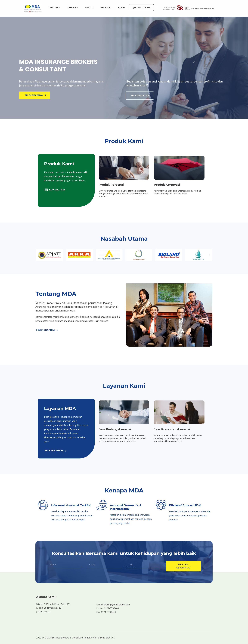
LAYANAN (72, 7)
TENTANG (54, 7)
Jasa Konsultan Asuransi (172, 429)
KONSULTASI (141, 8)
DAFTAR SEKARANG (183, 566)
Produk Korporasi (167, 185)
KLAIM (122, 7)
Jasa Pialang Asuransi (115, 429)
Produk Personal (111, 185)
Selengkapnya (36, 95)
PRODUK (106, 7)
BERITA (89, 7)
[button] (39, 255)
